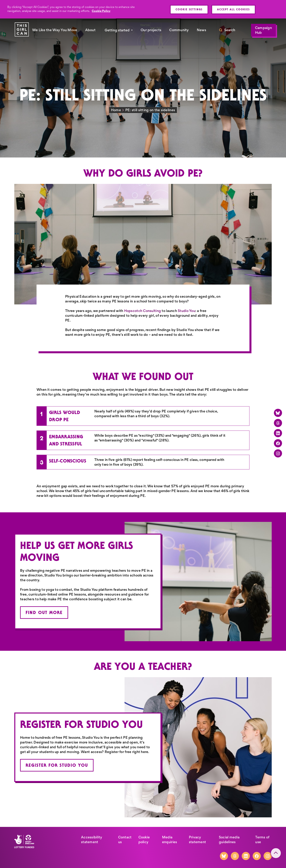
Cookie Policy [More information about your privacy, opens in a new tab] (101, 11)
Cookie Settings (189, 9)
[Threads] (278, 423)
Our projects (151, 30)
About (90, 30)
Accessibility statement (92, 840)
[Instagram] (278, 453)
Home (116, 110)
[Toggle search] (227, 30)
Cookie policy (144, 840)
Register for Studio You (57, 765)
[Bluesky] (278, 413)
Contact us (125, 840)
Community (179, 30)
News (201, 30)
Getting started (117, 30)
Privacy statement (197, 840)
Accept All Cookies (233, 9)
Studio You (186, 311)
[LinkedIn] (278, 433)
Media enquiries (170, 840)
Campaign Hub (263, 30)
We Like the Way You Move (55, 30)
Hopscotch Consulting (143, 311)
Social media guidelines (229, 840)
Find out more (44, 612)
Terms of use (262, 840)
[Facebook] (278, 443)
